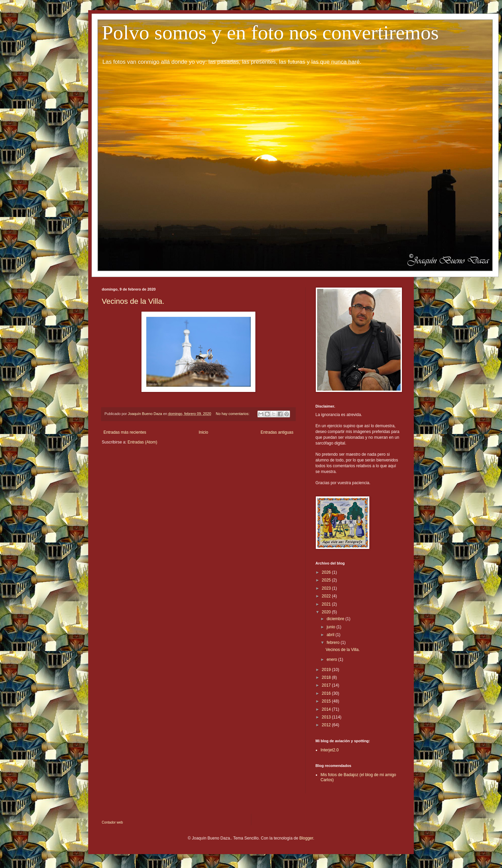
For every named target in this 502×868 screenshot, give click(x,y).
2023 (327, 588)
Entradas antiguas (277, 432)
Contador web (112, 822)
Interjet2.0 (330, 750)
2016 (327, 693)
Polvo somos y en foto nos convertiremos (270, 33)
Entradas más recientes (125, 432)
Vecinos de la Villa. (133, 301)
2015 (327, 701)
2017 (327, 685)
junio (332, 627)
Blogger (306, 838)
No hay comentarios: (233, 414)
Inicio (204, 432)
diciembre (336, 619)
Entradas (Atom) (142, 442)
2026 (327, 572)
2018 (327, 677)
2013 (327, 717)
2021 (327, 604)
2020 (327, 612)
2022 (327, 596)
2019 (327, 670)
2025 (327, 580)
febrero (334, 643)
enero (332, 659)
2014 (327, 709)
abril (331, 635)
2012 (327, 725)
